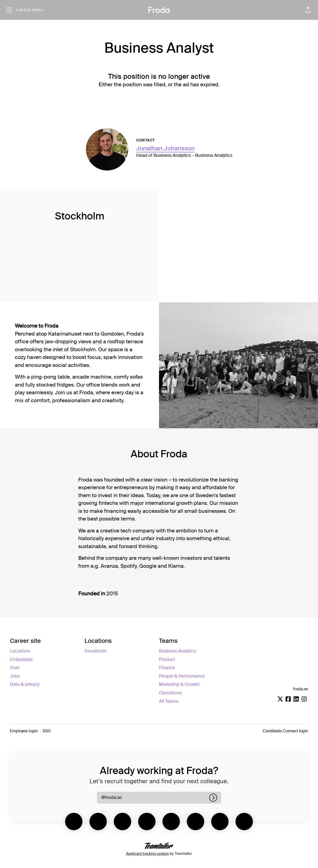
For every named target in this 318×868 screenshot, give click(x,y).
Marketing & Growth (179, 684)
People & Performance (182, 676)
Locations (20, 651)
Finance (167, 668)
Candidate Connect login (285, 731)
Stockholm (96, 651)
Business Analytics (178, 651)
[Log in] (213, 798)
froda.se (301, 689)
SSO (47, 731)
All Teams (169, 701)
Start (15, 668)
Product (167, 659)
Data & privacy (25, 684)
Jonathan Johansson (165, 148)
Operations (170, 693)
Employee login (24, 731)
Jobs (15, 676)
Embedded (21, 659)
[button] (308, 10)
